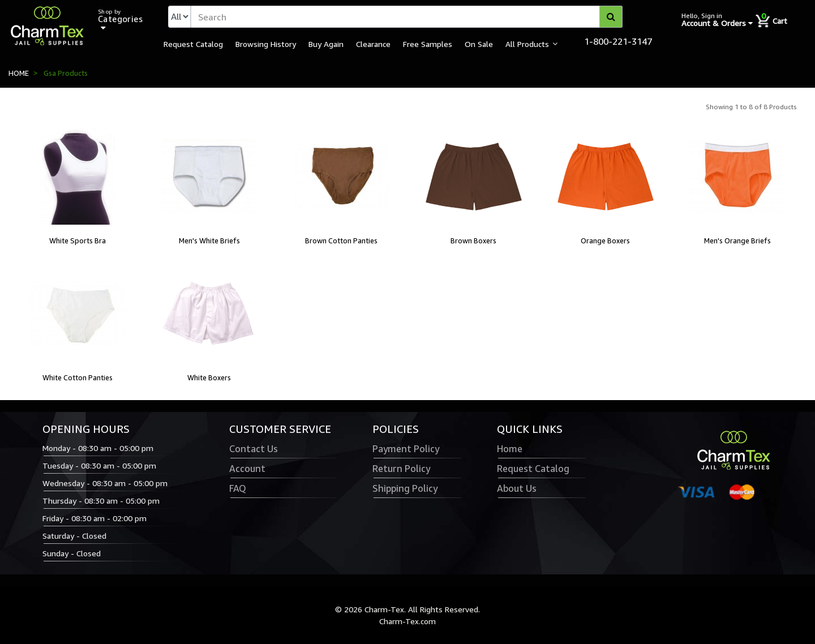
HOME (19, 73)
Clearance (373, 44)
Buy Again (326, 44)
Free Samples (428, 44)
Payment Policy (406, 449)
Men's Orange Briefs (737, 241)
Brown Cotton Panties (341, 241)
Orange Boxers (605, 241)
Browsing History (266, 44)
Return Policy (401, 469)
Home (510, 449)
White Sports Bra (78, 241)
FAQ (238, 488)
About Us (517, 488)
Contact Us (254, 449)
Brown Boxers (473, 241)
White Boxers (209, 377)
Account (247, 469)
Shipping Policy (405, 488)
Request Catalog (193, 44)
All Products (527, 44)
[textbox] (407, 17)
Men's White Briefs (209, 241)
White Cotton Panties (78, 377)
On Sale (479, 44)
